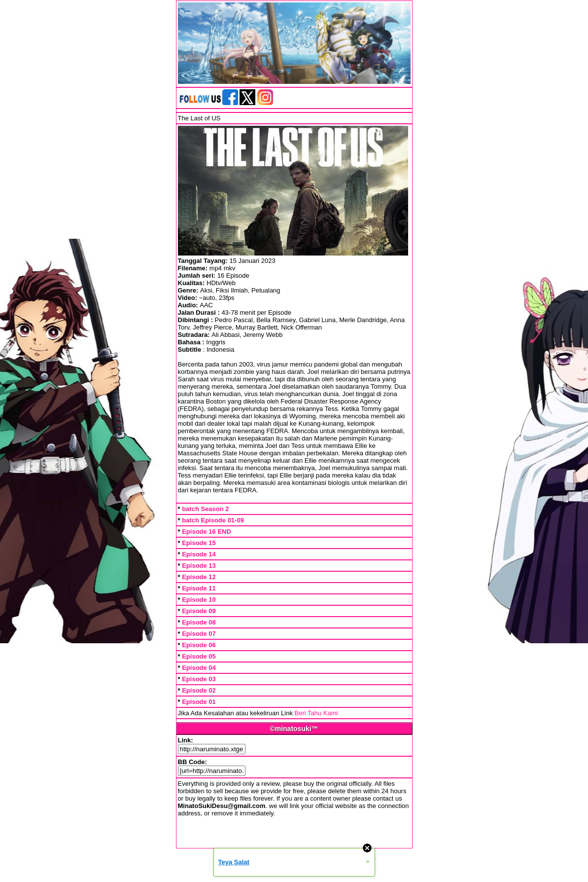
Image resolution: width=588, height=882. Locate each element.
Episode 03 (199, 679)
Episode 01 (199, 702)
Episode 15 (199, 543)
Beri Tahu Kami (316, 713)
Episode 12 (199, 577)
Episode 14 (199, 554)
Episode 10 (199, 600)
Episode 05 (199, 656)
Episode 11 (199, 588)
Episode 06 (199, 645)
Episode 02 (199, 690)
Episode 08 (199, 622)
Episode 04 (199, 668)
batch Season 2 (205, 509)
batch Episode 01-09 (213, 520)
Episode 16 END (207, 532)
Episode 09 (199, 611)
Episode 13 (199, 566)
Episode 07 (199, 634)
